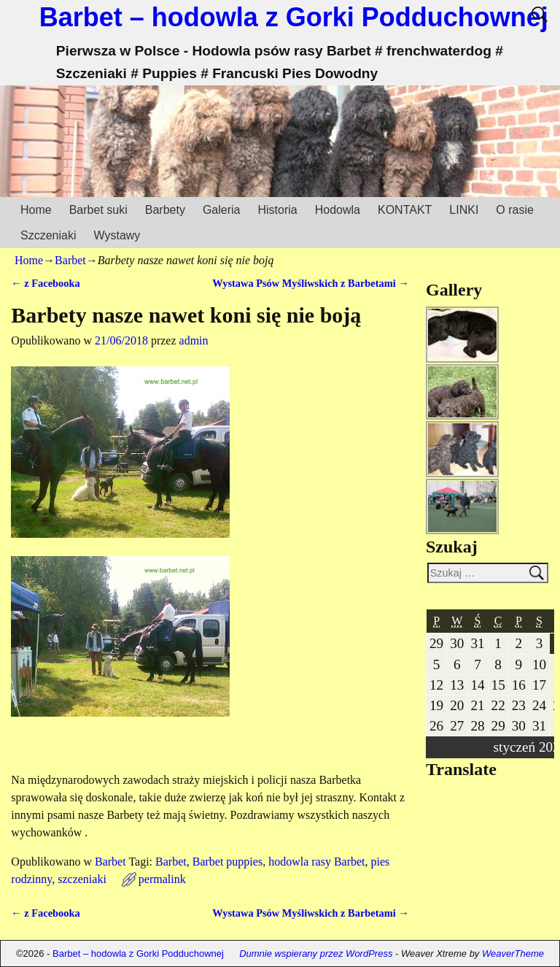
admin (194, 340)
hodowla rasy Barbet (316, 862)
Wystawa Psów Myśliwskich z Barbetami (310, 283)
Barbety (165, 210)
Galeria (222, 210)
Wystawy (117, 235)
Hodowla (338, 210)
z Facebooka (45, 283)
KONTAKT (405, 210)
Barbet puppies (227, 862)
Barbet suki (98, 210)
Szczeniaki (48, 235)
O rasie (515, 210)
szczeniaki (82, 879)
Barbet (70, 260)
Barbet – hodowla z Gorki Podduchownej (294, 17)
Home (36, 210)
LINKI (464, 210)
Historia (277, 210)
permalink (162, 879)
